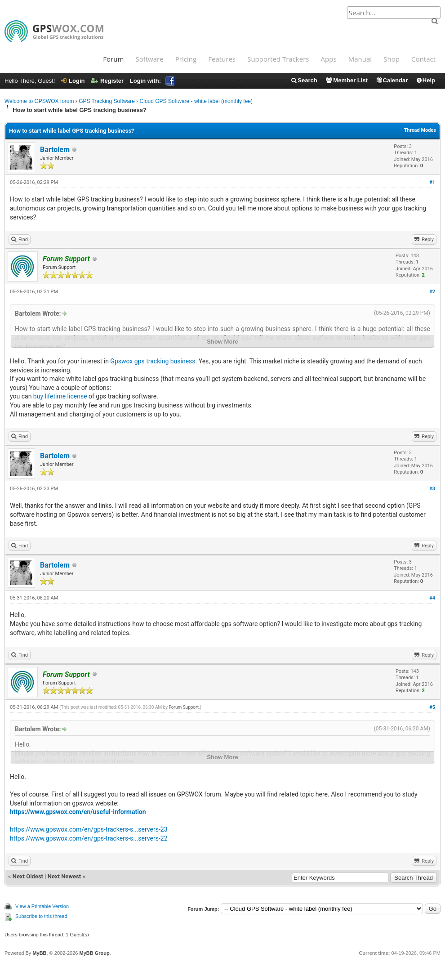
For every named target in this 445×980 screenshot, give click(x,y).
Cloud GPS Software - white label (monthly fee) (196, 101)
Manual (360, 59)
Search (304, 80)
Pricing (186, 59)
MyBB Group (94, 953)
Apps (329, 59)
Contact (423, 59)
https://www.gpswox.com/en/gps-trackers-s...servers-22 (89, 838)
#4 (432, 598)
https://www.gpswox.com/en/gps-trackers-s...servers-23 (89, 829)
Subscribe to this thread (41, 916)
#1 (432, 182)
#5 (432, 707)
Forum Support (184, 707)
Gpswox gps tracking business (153, 361)
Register (107, 81)
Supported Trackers (278, 59)
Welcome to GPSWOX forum (39, 101)
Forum (113, 59)
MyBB (39, 953)
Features (222, 59)
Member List (346, 80)
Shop (392, 59)
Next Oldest (28, 876)
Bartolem (55, 150)
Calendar (392, 80)
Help (425, 80)
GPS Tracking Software (107, 101)
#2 (432, 292)
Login (73, 81)
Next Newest (64, 876)
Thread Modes (420, 130)
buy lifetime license (60, 396)
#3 (432, 489)
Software (149, 59)
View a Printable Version (42, 906)
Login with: (153, 81)
